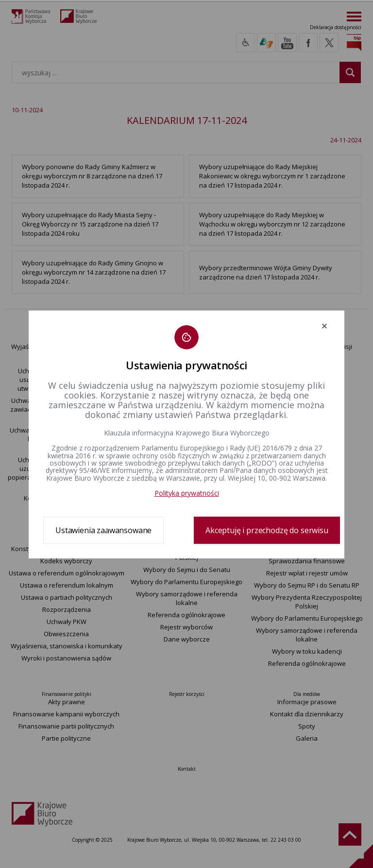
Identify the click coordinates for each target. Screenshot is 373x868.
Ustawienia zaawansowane (103, 530)
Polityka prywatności (187, 493)
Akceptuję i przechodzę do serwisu (267, 530)
